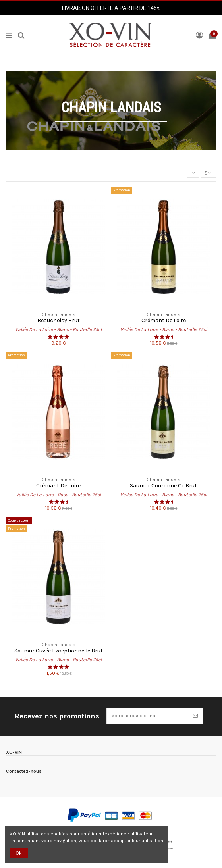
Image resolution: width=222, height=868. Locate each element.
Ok (19, 853)
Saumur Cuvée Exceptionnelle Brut (59, 651)
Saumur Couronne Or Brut (163, 486)
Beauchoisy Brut (59, 320)
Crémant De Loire (164, 320)
